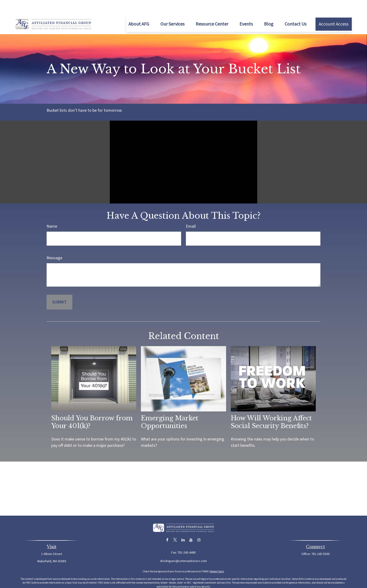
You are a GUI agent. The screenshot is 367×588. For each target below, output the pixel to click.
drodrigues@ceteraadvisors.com (183, 547)
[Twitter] (175, 526)
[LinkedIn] (183, 526)
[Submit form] (59, 288)
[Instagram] (199, 526)
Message (54, 244)
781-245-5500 (320, 540)
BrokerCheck (217, 557)
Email (191, 212)
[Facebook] (167, 526)
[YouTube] (191, 526)
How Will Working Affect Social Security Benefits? (271, 408)
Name (52, 212)
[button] (139, 10)
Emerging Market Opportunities (170, 408)
